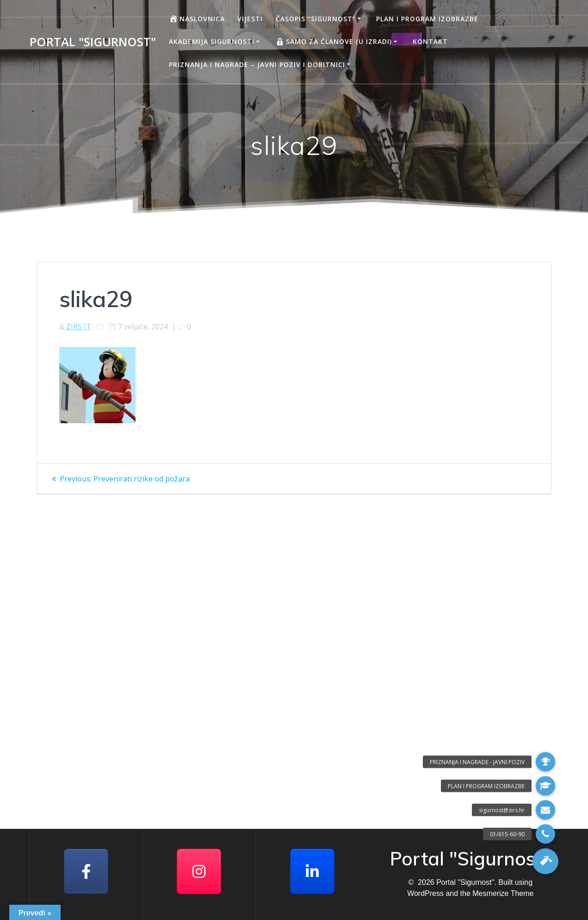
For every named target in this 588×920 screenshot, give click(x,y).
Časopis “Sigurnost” (316, 19)
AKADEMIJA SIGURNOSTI (212, 41)
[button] (545, 861)
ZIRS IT (79, 327)
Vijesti (250, 19)
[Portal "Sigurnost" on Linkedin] (312, 871)
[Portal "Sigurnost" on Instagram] (199, 871)
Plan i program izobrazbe (427, 19)
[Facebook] (86, 871)
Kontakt (430, 41)
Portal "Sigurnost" (93, 42)
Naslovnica (197, 19)
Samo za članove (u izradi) (334, 42)
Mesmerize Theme (503, 893)
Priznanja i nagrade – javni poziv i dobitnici (257, 65)
